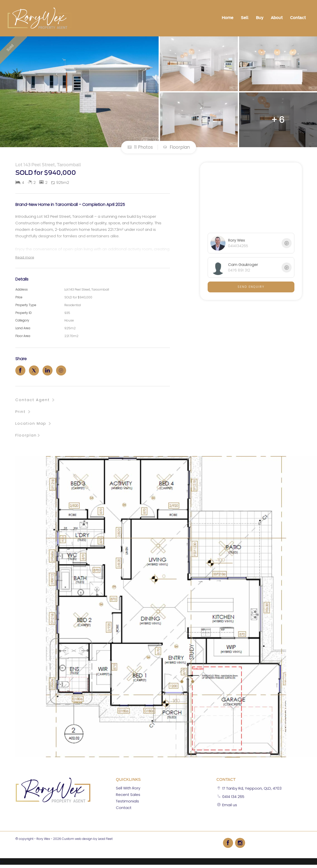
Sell (245, 18)
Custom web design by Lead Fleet (87, 839)
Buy (260, 18)
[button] (23, 412)
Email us (230, 805)
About (277, 18)
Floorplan (176, 147)
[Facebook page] (229, 843)
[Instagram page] (240, 843)
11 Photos (140, 147)
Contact (298, 18)
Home (228, 18)
